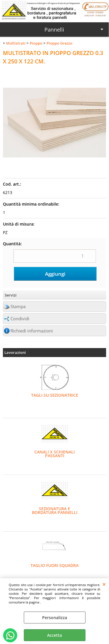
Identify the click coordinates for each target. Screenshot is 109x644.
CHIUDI (104, 584)
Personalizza (55, 618)
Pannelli (54, 30)
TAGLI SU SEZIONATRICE (55, 395)
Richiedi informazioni (32, 331)
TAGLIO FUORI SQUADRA (54, 565)
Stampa (18, 307)
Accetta (54, 635)
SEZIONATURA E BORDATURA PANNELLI (55, 511)
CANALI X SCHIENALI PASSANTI (54, 454)
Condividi (20, 319)
